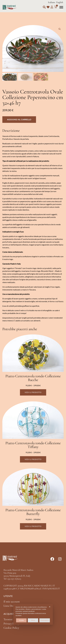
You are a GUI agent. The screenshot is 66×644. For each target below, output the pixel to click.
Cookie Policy (11, 628)
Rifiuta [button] (33, 620)
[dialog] (33, 614)
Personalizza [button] (45, 620)
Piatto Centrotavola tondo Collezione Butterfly (33, 512)
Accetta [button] (21, 620)
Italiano (52, 2)
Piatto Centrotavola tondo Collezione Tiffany (33, 445)
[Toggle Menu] (61, 7)
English (60, 2)
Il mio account (12, 602)
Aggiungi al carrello (19, 119)
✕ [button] (50, 607)
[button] (44, 7)
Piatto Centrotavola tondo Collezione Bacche (33, 378)
